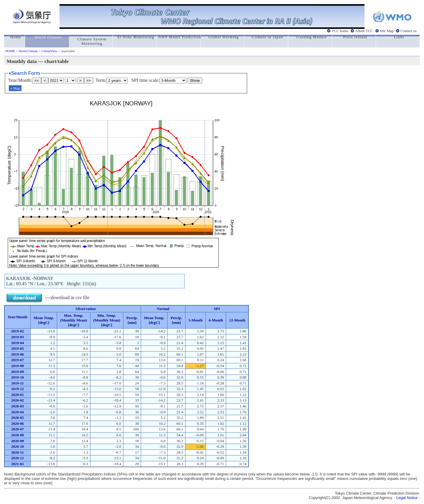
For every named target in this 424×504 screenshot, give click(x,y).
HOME (10, 51)
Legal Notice (407, 498)
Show (195, 81)
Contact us (408, 31)
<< (37, 81)
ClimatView (49, 51)
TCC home (340, 31)
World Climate (28, 51)
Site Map (387, 31)
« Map (15, 88)
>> (89, 81)
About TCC (364, 31)
